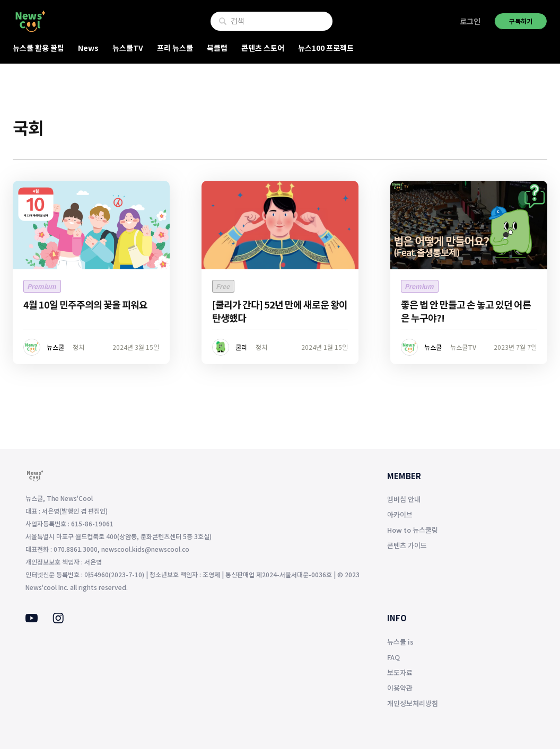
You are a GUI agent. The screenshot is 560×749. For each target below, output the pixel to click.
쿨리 (241, 347)
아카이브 (400, 514)
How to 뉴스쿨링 (413, 530)
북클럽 (217, 48)
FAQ (393, 657)
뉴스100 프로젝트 (326, 48)
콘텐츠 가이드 (407, 545)
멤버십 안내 (404, 499)
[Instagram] (58, 620)
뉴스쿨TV (128, 48)
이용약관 (400, 688)
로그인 (470, 21)
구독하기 (521, 21)
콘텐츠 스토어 (263, 48)
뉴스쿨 (55, 347)
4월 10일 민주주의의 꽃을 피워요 (85, 304)
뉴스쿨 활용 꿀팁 (38, 48)
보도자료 (400, 672)
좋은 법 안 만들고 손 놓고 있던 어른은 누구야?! (466, 311)
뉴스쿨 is (400, 642)
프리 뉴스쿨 (175, 48)
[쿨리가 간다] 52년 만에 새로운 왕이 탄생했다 (280, 311)
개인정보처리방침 (413, 703)
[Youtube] (32, 619)
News (88, 48)
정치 (78, 347)
